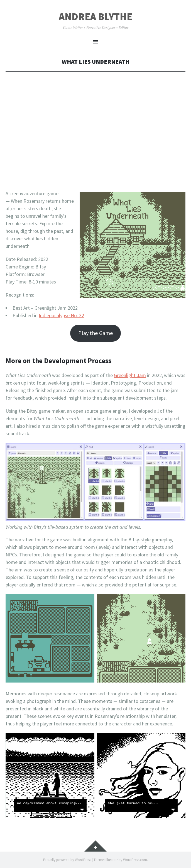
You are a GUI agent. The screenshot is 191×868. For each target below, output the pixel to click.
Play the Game (96, 333)
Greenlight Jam (130, 375)
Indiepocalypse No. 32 (61, 315)
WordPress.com (135, 860)
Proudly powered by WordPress (67, 860)
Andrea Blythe (95, 17)
